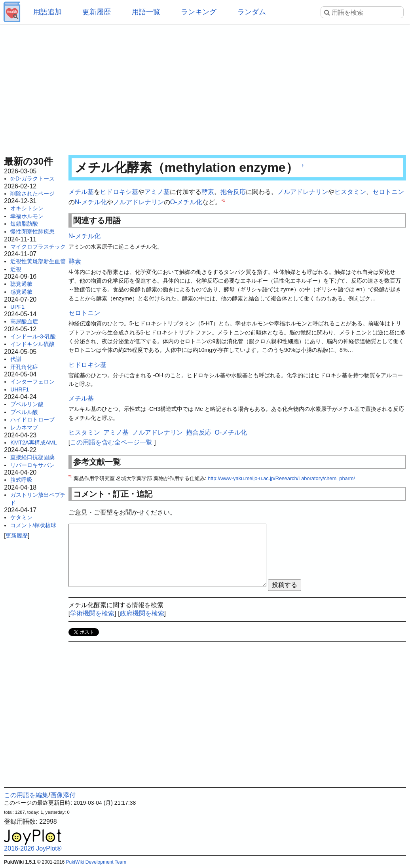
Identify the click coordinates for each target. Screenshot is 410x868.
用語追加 (47, 12)
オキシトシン (27, 208)
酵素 (208, 192)
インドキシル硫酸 (32, 344)
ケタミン (21, 517)
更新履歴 (97, 12)
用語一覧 (146, 12)
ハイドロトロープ (32, 420)
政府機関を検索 (142, 613)
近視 (16, 269)
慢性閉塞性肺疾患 (32, 232)
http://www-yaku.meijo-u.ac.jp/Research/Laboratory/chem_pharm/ (281, 478)
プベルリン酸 (27, 404)
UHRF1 (20, 389)
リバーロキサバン (32, 465)
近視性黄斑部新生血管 (38, 261)
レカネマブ (24, 427)
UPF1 (17, 307)
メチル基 (81, 192)
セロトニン (388, 192)
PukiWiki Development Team (96, 862)
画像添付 (63, 795)
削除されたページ (32, 194)
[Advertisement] (205, 87)
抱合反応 (233, 192)
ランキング (199, 12)
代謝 (16, 359)
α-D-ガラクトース (32, 179)
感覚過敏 (21, 292)
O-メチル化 (186, 202)
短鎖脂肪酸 (24, 224)
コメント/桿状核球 (33, 525)
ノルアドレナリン (303, 192)
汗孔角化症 (24, 367)
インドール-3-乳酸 (33, 336)
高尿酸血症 (24, 321)
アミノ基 (157, 192)
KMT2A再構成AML (33, 443)
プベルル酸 (24, 412)
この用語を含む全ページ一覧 (111, 442)
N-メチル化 (91, 202)
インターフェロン (32, 382)
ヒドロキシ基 (119, 192)
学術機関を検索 (92, 613)
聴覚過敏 (21, 284)
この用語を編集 (26, 795)
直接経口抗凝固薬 (32, 457)
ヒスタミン (350, 192)
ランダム (252, 12)
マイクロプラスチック (38, 247)
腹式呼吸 (21, 480)
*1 (223, 200)
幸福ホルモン (27, 216)
